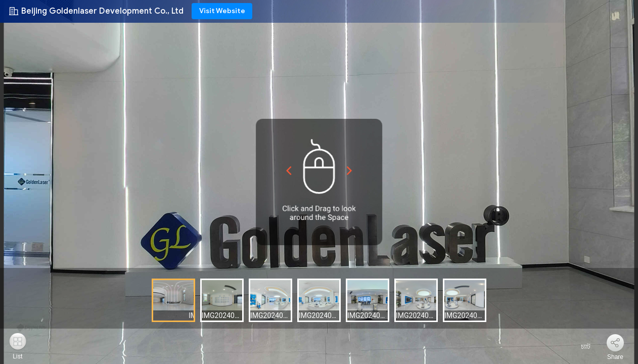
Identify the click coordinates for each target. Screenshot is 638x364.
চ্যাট (579, 347)
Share (615, 357)
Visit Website (222, 11)
